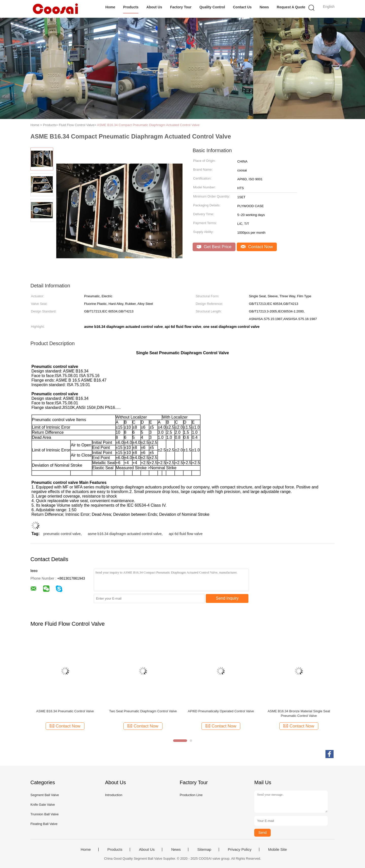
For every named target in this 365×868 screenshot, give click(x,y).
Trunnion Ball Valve (44, 814)
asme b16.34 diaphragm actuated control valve (125, 534)
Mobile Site (278, 850)
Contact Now (257, 247)
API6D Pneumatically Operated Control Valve (221, 711)
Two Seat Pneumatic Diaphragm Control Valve (143, 711)
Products (131, 7)
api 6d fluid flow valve (186, 534)
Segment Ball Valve (45, 795)
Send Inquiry (227, 598)
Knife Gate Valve (43, 805)
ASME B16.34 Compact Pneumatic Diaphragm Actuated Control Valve (148, 125)
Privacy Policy (240, 850)
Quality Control (212, 7)
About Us (154, 7)
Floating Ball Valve (44, 824)
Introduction (114, 795)
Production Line (191, 795)
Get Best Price (214, 247)
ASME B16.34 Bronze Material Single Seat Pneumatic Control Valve (299, 713)
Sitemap (204, 850)
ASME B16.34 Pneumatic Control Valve (65, 711)
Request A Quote (291, 7)
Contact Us (242, 7)
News (264, 7)
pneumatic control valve (62, 534)
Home (110, 7)
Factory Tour (181, 7)
